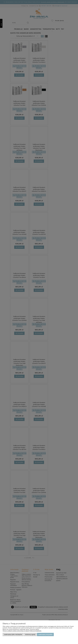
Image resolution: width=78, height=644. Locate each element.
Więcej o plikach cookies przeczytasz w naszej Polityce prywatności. (22, 631)
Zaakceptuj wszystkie (45, 634)
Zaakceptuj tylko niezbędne (13, 634)
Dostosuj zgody (30, 634)
